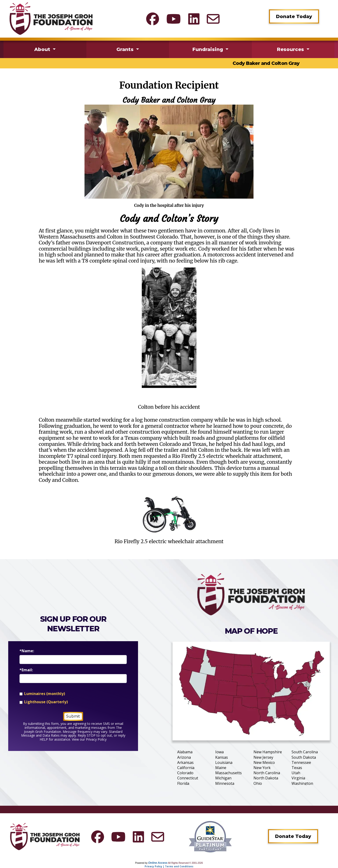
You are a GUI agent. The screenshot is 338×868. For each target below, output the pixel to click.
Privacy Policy (96, 739)
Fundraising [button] (208, 49)
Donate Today (294, 16)
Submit (73, 716)
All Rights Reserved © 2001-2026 (186, 863)
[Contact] (213, 19)
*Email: (26, 670)
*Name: (27, 651)
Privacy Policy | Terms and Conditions (169, 866)
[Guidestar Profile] (210, 837)
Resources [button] (291, 49)
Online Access (158, 863)
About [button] (43, 49)
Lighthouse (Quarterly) (46, 702)
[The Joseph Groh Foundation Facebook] (153, 19)
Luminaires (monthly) (45, 694)
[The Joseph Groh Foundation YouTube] (174, 19)
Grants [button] (126, 49)
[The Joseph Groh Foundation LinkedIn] (194, 19)
